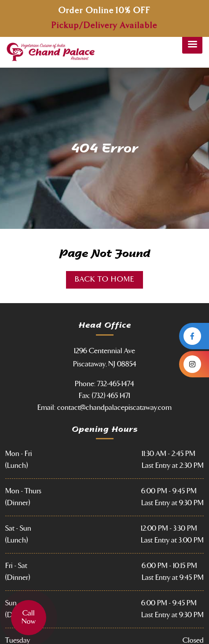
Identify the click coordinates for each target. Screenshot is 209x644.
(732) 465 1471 (111, 396)
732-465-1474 (116, 384)
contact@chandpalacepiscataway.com (114, 408)
